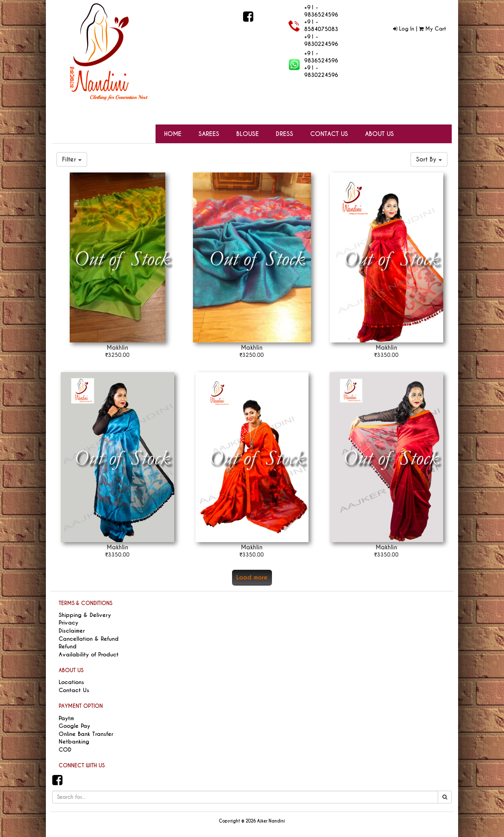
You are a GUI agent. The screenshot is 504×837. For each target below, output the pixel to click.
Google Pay (74, 726)
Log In (404, 29)
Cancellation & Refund (89, 639)
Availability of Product (89, 655)
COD (65, 750)
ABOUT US (71, 670)
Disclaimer (72, 631)
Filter (72, 159)
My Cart (432, 29)
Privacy (68, 623)
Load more (252, 577)
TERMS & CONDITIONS (85, 603)
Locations (71, 682)
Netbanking (74, 742)
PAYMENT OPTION (81, 706)
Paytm (66, 718)
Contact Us (74, 690)
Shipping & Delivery (85, 615)
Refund (68, 646)
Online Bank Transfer (86, 734)
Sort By (429, 159)
